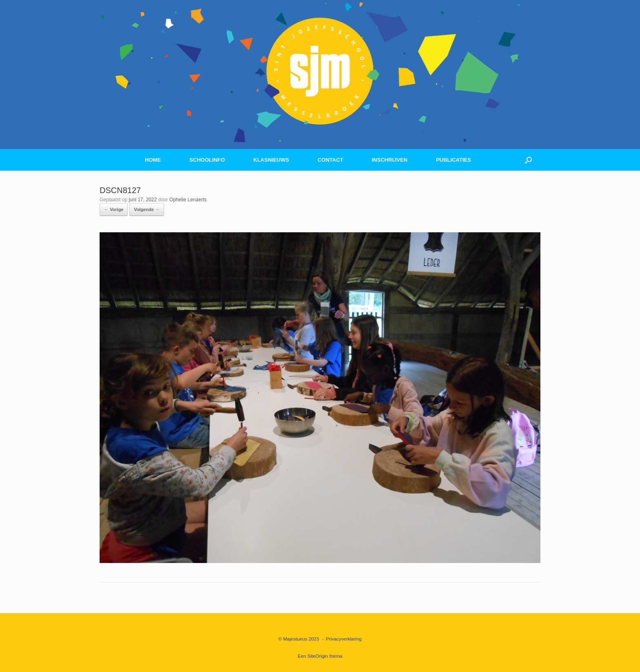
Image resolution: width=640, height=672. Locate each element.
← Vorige (114, 209)
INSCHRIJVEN (390, 160)
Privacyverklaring (344, 639)
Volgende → (147, 209)
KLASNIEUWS (271, 160)
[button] (528, 160)
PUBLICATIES (453, 160)
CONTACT (330, 160)
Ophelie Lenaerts (188, 200)
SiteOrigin (318, 656)
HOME (153, 160)
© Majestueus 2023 (299, 639)
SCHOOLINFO (207, 160)
